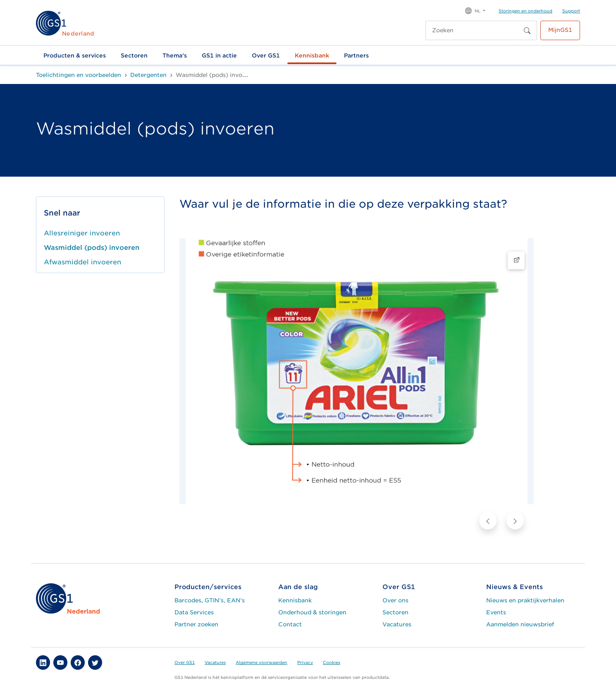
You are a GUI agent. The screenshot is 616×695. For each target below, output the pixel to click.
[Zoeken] (473, 30)
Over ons (395, 600)
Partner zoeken (196, 624)
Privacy (305, 662)
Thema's (175, 55)
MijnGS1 (560, 30)
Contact (290, 624)
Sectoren (134, 55)
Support (571, 11)
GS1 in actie (219, 55)
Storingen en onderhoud (525, 11)
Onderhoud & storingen (312, 612)
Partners (356, 55)
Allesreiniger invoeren (82, 233)
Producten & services (75, 55)
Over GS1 (266, 55)
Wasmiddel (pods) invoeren (92, 248)
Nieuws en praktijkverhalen (525, 600)
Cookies (332, 662)
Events (496, 612)
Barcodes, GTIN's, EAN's (210, 600)
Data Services (194, 612)
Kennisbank (312, 55)
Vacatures (397, 624)
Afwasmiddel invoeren (82, 262)
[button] (475, 10)
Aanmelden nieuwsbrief (520, 624)
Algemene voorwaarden (261, 662)
